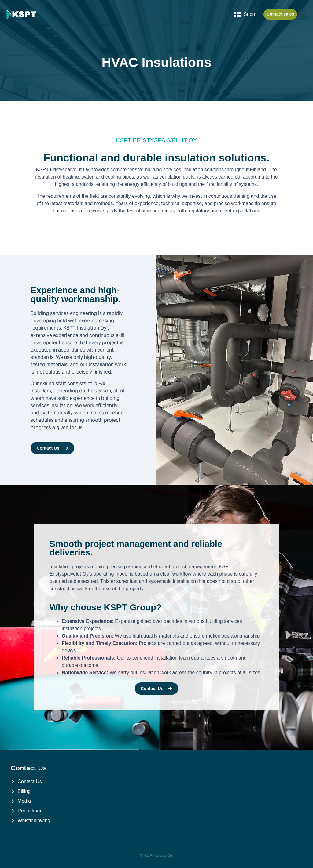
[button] (302, 14)
